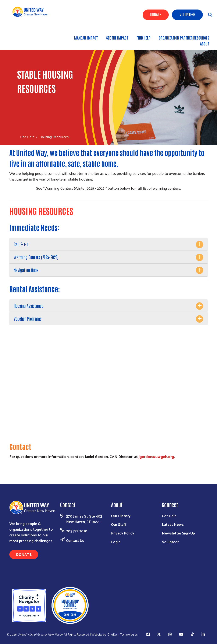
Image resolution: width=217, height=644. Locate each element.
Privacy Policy (123, 533)
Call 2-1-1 (21, 244)
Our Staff (119, 524)
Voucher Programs (28, 319)
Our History (121, 516)
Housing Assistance (29, 306)
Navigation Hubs (26, 270)
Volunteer (187, 14)
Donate (156, 14)
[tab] (108, 244)
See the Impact (117, 38)
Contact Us (75, 540)
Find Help (143, 38)
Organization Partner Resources (184, 38)
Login (116, 542)
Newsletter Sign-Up (178, 533)
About (205, 44)
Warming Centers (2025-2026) (36, 257)
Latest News (173, 524)
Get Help (169, 516)
